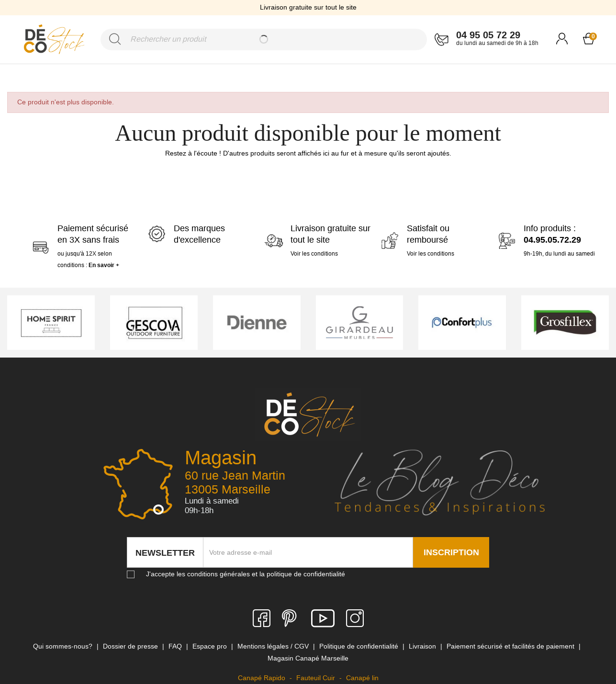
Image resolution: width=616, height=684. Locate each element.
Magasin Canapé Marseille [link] (308, 658)
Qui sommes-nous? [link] (64, 646)
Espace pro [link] (211, 646)
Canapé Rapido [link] (263, 678)
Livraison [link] (423, 646)
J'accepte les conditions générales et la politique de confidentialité (246, 574)
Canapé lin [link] (362, 678)
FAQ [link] (176, 646)
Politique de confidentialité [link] (360, 646)
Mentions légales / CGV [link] (274, 646)
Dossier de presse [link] (131, 646)
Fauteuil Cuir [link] (317, 678)
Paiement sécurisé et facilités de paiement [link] (511, 646)
